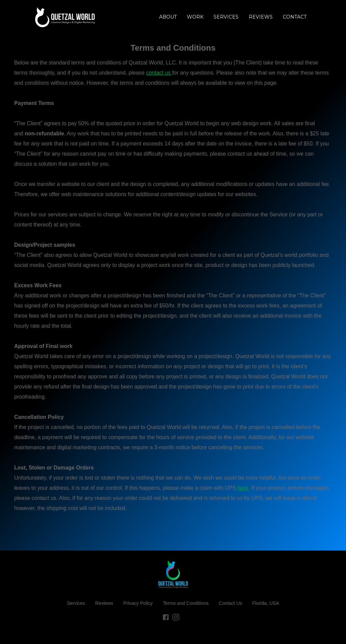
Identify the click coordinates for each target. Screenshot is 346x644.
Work (195, 17)
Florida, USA (266, 603)
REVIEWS (261, 17)
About (168, 17)
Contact (295, 17)
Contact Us (230, 603)
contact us (159, 73)
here (243, 488)
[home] (65, 17)
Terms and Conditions (186, 603)
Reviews (104, 603)
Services (226, 17)
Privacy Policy (138, 603)
